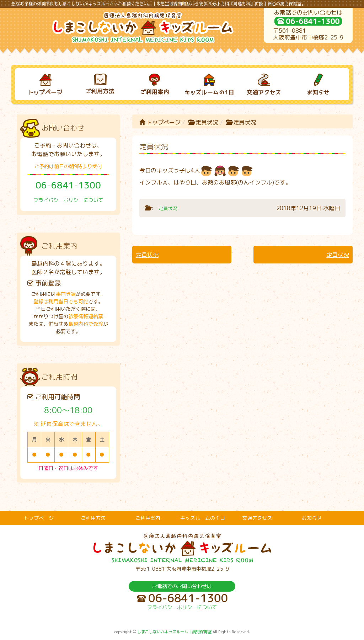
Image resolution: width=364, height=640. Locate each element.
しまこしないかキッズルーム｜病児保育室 (174, 632)
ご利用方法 (93, 518)
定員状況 (207, 122)
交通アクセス (257, 518)
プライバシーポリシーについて (68, 200)
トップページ (160, 122)
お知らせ (312, 518)
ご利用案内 (148, 518)
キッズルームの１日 (203, 518)
